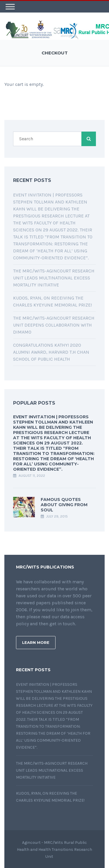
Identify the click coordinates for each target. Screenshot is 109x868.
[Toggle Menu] (10, 6)
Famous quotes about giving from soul (64, 504)
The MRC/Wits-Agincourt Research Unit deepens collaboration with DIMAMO (54, 324)
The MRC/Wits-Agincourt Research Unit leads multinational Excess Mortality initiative (54, 277)
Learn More (36, 642)
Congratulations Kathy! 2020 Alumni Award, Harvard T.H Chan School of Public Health (51, 351)
